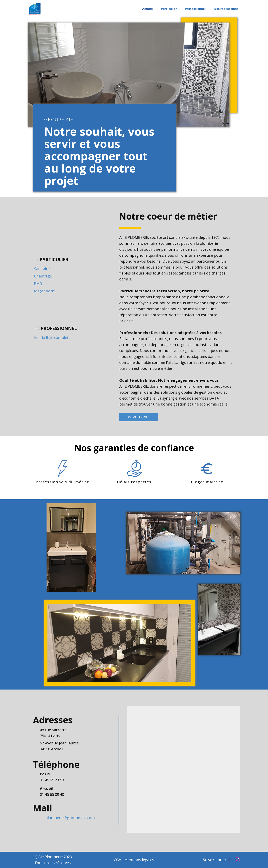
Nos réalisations (226, 9)
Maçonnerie (44, 291)
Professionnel (195, 9)
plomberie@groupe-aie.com (70, 818)
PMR (38, 284)
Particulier (169, 9)
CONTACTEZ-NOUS (138, 417)
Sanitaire (42, 269)
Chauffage (43, 276)
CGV (118, 860)
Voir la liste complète (52, 338)
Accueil (147, 9)
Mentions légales (139, 860)
